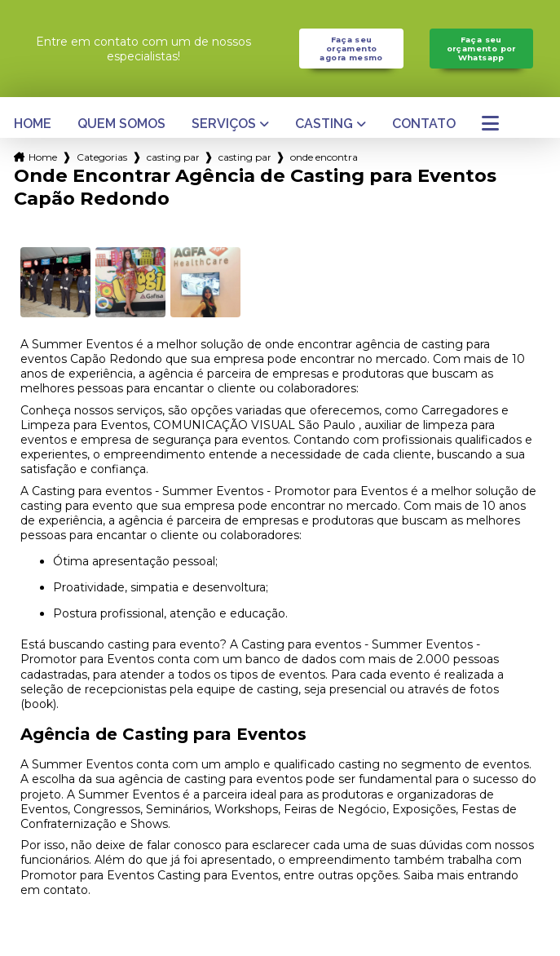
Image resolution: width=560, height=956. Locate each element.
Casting (324, 124)
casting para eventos (173, 157)
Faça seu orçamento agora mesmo (351, 49)
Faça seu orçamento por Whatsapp (481, 49)
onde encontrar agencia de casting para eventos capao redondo (324, 157)
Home (33, 124)
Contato (424, 124)
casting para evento (245, 157)
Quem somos (121, 124)
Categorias (102, 157)
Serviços (224, 124)
